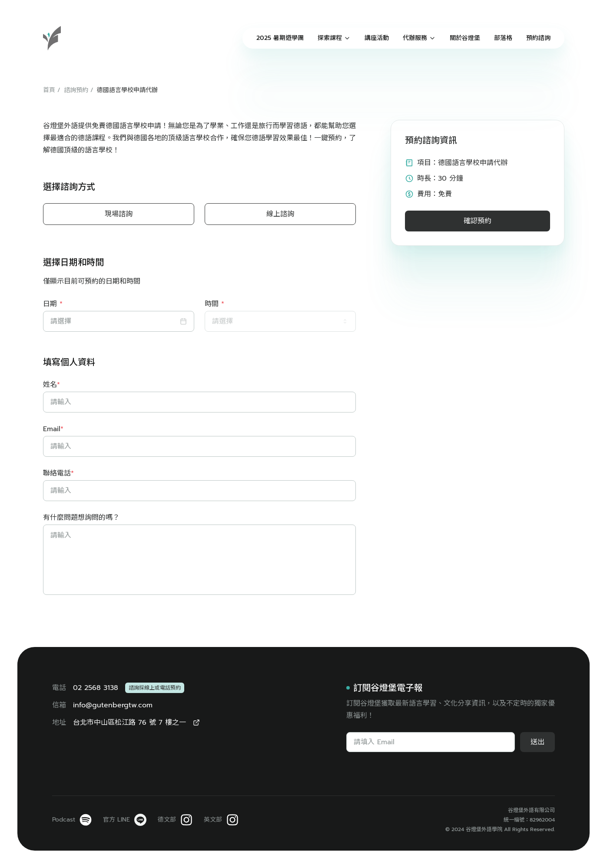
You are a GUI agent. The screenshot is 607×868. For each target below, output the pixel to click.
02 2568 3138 (96, 688)
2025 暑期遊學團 (280, 38)
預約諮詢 (538, 38)
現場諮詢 (119, 214)
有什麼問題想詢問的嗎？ (81, 518)
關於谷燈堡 (465, 38)
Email (53, 429)
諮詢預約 (76, 90)
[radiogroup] (199, 214)
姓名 (51, 385)
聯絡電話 (58, 473)
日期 (53, 304)
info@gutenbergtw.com (113, 705)
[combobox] (280, 321)
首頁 (49, 90)
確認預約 (478, 221)
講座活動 (377, 38)
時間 (214, 304)
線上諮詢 (280, 214)
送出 (537, 742)
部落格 (503, 38)
